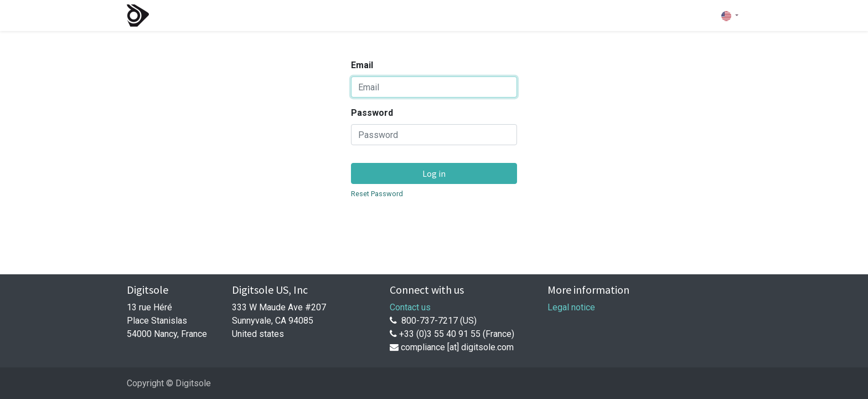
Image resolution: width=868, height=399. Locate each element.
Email (362, 65)
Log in (434, 173)
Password (372, 113)
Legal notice (571, 307)
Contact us (410, 307)
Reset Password (377, 194)
